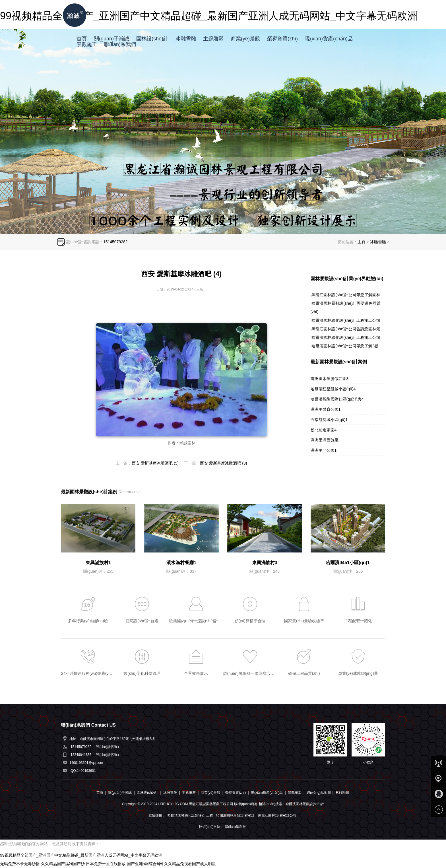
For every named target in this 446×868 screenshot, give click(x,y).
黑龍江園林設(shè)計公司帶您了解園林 (346, 295)
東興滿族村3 (265, 563)
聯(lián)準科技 (235, 827)
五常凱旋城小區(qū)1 (329, 420)
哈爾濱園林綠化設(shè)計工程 (190, 815)
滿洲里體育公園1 (326, 409)
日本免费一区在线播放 (106, 864)
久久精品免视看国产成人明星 (190, 864)
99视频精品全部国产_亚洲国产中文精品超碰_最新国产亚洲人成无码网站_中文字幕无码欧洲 (81, 855)
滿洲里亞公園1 (324, 450)
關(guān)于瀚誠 (111, 39)
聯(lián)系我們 (120, 44)
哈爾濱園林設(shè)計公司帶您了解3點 (345, 346)
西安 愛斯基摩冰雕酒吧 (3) (223, 463)
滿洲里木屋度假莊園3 (330, 379)
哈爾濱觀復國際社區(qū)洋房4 (337, 399)
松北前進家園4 (324, 430)
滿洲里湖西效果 (325, 440)
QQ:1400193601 (83, 771)
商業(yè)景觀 (245, 39)
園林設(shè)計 (152, 39)
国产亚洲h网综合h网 (145, 864)
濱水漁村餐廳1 (181, 563)
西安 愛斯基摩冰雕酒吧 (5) (155, 463)
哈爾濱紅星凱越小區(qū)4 (333, 389)
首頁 (82, 39)
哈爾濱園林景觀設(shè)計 (235, 815)
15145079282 (115, 242)
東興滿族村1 (98, 563)
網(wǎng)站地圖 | (320, 793)
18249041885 (81, 755)
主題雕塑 (213, 39)
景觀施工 (87, 44)
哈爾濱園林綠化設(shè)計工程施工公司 (346, 320)
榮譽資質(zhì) (282, 39)
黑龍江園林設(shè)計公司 (277, 815)
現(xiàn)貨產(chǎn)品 (329, 39)
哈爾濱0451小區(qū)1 (348, 563)
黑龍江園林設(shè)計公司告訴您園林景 (346, 329)
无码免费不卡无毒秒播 (20, 864)
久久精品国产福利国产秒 (63, 864)
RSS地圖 (343, 793)
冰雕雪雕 (186, 39)
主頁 (362, 242)
